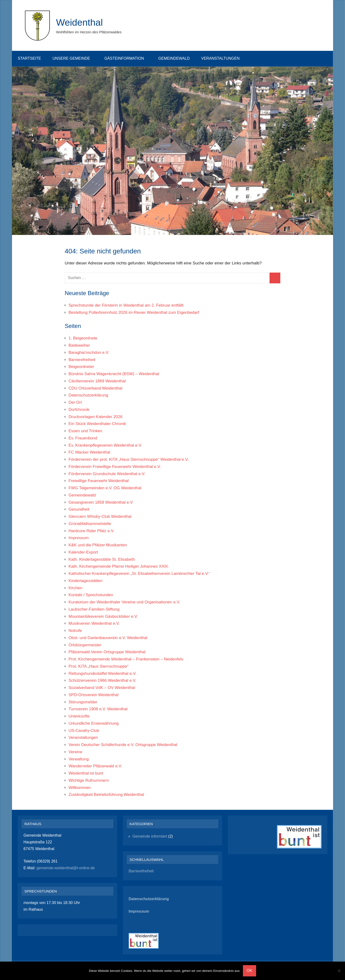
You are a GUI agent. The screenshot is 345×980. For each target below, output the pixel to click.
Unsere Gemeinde (74, 58)
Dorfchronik (79, 410)
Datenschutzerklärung (88, 395)
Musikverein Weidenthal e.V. (94, 623)
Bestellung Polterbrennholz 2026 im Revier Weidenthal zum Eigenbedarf (134, 312)
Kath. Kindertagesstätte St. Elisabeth (102, 559)
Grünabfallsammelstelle (90, 524)
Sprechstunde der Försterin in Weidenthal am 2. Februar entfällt (126, 305)
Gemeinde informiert (150, 836)
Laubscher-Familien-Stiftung (94, 609)
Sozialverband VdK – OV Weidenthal (102, 688)
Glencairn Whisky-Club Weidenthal (100, 516)
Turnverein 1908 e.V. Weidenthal (98, 709)
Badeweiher (79, 345)
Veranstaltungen (223, 58)
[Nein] (339, 971)
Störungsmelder (83, 702)
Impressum (79, 538)
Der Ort (75, 402)
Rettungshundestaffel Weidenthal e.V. (102, 674)
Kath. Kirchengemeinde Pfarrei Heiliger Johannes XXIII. (119, 566)
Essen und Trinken (85, 431)
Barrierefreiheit (82, 360)
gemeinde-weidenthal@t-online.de (65, 868)
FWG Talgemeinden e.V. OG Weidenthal (105, 488)
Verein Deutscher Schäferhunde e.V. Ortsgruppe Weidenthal (123, 745)
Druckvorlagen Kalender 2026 (95, 417)
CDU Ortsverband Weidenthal (95, 388)
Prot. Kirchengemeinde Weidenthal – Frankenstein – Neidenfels (126, 659)
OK (250, 971)
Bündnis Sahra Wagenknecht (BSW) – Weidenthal (114, 374)
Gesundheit (79, 509)
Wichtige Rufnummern (89, 780)
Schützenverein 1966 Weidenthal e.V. (102, 680)
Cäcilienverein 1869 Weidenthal (97, 381)
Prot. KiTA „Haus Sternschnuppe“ (98, 666)
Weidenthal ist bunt (86, 773)
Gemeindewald (174, 58)
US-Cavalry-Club (84, 731)
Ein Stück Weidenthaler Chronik (97, 424)
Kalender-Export (83, 552)
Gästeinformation (127, 58)
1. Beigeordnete (83, 338)
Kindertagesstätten (86, 581)
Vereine (75, 752)
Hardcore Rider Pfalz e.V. (91, 531)
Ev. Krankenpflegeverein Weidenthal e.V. (105, 445)
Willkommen (80, 788)
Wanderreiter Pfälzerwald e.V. (95, 766)
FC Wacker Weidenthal (89, 452)
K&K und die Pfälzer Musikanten (98, 545)
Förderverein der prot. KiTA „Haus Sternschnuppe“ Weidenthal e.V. (129, 459)
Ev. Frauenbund (83, 438)
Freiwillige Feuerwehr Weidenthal (99, 481)
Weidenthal (80, 22)
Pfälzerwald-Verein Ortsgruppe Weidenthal (107, 652)
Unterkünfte (79, 716)
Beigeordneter (81, 367)
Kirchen (75, 588)
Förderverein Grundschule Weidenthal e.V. (107, 474)
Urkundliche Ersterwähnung (94, 723)
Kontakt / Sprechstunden (91, 595)
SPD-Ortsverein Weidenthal (94, 695)
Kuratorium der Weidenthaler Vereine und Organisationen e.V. (124, 602)
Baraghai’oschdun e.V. (89, 353)
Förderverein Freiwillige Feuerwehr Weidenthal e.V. (115, 467)
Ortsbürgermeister (85, 645)
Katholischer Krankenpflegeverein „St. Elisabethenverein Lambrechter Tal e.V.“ (139, 574)
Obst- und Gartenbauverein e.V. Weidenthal (108, 638)
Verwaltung (79, 759)
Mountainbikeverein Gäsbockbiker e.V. (103, 616)
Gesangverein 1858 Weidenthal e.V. (101, 502)
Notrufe (75, 631)
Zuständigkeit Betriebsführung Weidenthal (106, 795)
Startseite (29, 58)
